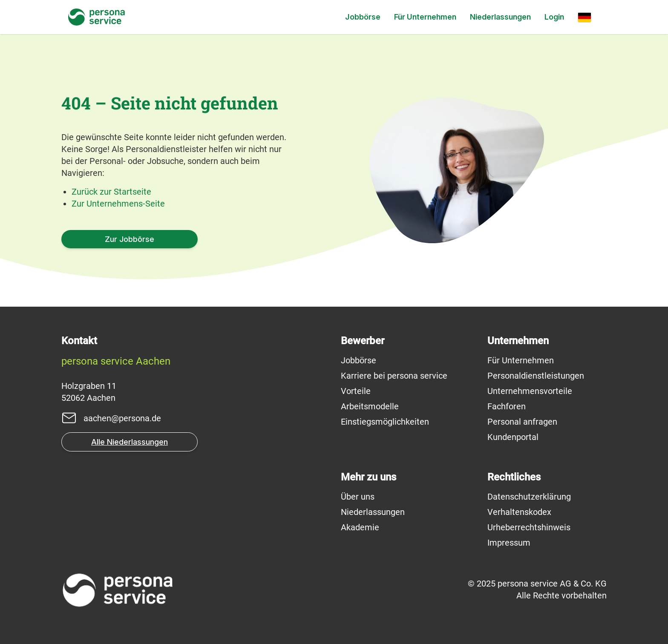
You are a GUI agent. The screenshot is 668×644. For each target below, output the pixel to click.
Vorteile (356, 391)
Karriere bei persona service (394, 376)
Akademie (360, 527)
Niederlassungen (500, 17)
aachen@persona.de (122, 418)
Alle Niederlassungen (130, 442)
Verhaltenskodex (519, 512)
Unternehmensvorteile (530, 391)
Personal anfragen (522, 422)
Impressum (509, 543)
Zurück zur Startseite (111, 192)
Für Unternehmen (425, 17)
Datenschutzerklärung (529, 497)
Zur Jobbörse (130, 239)
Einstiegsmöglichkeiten (385, 422)
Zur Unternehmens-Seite (118, 204)
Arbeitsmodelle (370, 406)
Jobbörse (363, 17)
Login (554, 17)
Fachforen (507, 406)
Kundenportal (513, 437)
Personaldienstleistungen (536, 376)
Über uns (358, 497)
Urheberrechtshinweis (529, 527)
